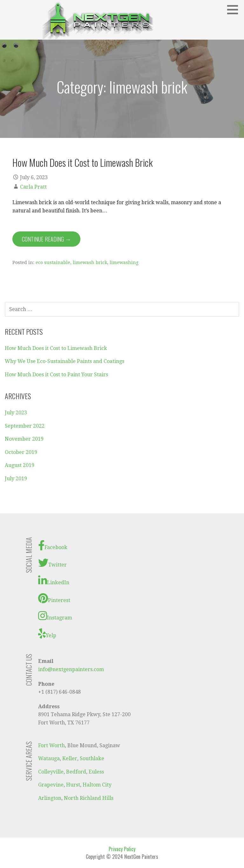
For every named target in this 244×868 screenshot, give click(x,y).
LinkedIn (54, 580)
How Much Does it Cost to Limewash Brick (83, 162)
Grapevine (51, 785)
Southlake (92, 758)
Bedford (76, 772)
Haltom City (97, 785)
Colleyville (51, 772)
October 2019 (21, 452)
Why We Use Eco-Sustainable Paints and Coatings (64, 361)
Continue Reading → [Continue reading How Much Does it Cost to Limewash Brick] (46, 239)
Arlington (50, 798)
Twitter (52, 563)
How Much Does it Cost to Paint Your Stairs (56, 375)
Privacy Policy (122, 849)
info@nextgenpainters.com (71, 669)
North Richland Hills (89, 798)
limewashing (124, 262)
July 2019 (16, 479)
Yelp (47, 633)
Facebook (53, 545)
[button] (235, 10)
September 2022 (25, 426)
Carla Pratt (33, 187)
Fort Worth (51, 745)
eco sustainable (53, 262)
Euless (96, 772)
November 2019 (24, 439)
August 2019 (20, 465)
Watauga (49, 758)
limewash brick (90, 262)
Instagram (55, 616)
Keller (70, 758)
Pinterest (54, 598)
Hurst (73, 785)
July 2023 (16, 413)
